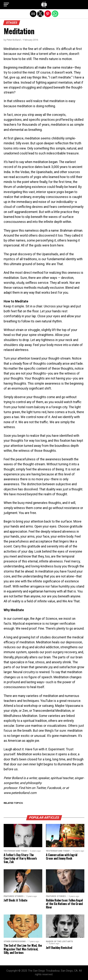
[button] (6, 5)
